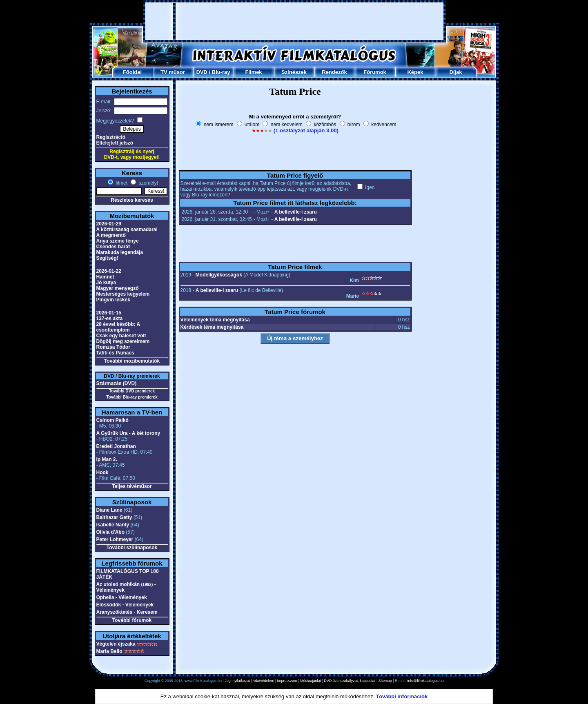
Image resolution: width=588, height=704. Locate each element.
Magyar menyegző (118, 288)
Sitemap (385, 681)
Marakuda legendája (120, 252)
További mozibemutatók (132, 361)
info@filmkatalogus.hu (426, 681)
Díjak (455, 72)
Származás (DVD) (117, 383)
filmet (121, 183)
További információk (402, 696)
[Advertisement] (294, 21)
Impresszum (287, 681)
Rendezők (334, 72)
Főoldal (132, 72)
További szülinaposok (132, 548)
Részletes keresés (132, 200)
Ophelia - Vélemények (122, 597)
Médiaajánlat (311, 681)
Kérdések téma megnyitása (212, 327)
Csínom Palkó (112, 420)
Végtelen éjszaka (116, 644)
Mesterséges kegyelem (123, 294)
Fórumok (375, 72)
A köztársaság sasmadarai (127, 229)
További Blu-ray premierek (132, 397)
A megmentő (111, 235)
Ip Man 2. (107, 459)
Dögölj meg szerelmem (123, 341)
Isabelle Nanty (113, 525)
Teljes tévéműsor (132, 486)
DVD (202, 72)
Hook (102, 472)
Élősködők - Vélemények (125, 605)
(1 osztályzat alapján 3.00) (306, 130)
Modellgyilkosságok (219, 275)
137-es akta (110, 319)
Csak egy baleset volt (121, 336)
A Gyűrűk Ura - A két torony (128, 433)
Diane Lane (109, 510)
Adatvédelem (264, 681)
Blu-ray (221, 72)
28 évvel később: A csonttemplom (118, 327)
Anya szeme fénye (118, 241)
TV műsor (173, 72)
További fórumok (132, 620)
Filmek (253, 72)
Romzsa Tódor (113, 347)
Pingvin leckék (113, 300)
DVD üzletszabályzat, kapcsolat (350, 681)
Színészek (294, 72)
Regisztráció (111, 137)
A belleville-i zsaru (296, 212)
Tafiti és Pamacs (115, 353)
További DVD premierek (132, 391)
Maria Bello (109, 651)
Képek (415, 72)
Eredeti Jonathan (116, 446)
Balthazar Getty (114, 517)
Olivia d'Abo (111, 532)
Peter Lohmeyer (115, 539)
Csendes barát (113, 247)
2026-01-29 (109, 224)
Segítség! (107, 258)
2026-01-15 (109, 313)
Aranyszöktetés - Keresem (127, 612)
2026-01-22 (109, 271)
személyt (148, 183)
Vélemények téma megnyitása (215, 320)
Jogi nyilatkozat (237, 681)
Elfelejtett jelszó (115, 143)
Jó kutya (106, 283)
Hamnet (105, 277)
